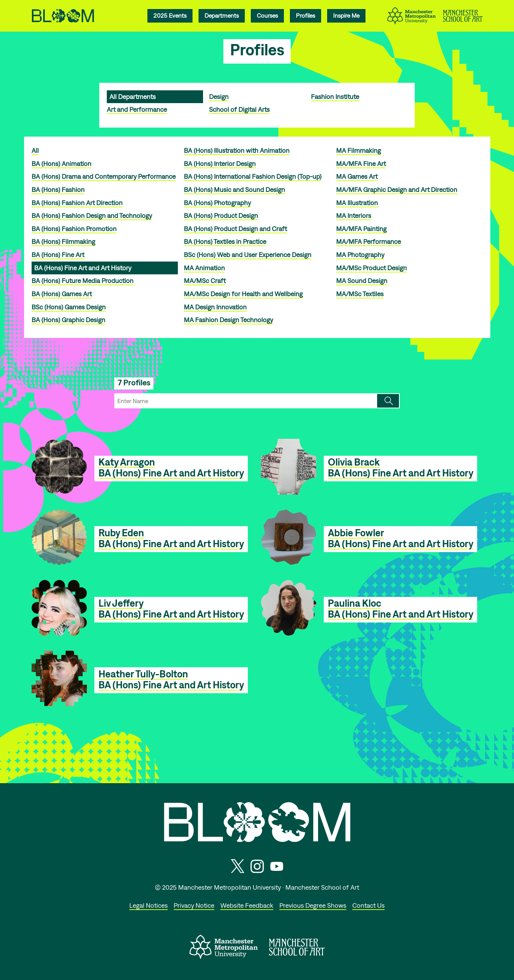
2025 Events (170, 15)
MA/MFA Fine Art (361, 164)
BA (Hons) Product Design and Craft (235, 229)
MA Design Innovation (215, 307)
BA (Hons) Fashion (58, 189)
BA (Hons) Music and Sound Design (234, 189)
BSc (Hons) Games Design (69, 307)
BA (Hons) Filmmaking (63, 241)
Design (219, 97)
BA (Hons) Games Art (62, 294)
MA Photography (360, 255)
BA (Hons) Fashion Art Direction (77, 203)
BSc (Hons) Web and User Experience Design (248, 255)
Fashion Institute (335, 97)
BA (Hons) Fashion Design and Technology (92, 215)
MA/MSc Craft (205, 281)
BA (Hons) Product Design (221, 215)
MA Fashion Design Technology (228, 320)
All (35, 150)
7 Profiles (134, 383)
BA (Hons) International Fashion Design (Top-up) (253, 176)
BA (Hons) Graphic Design (68, 320)
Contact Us (368, 905)
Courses (267, 15)
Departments (222, 15)
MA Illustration (357, 203)
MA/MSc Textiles (360, 294)
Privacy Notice (194, 905)
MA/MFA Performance (368, 241)
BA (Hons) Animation (61, 164)
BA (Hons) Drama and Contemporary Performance (104, 176)
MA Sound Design (362, 281)
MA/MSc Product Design (371, 268)
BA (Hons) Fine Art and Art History (83, 268)
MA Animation (204, 268)
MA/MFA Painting (361, 229)
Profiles (306, 15)
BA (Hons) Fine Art (58, 255)
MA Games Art (357, 176)
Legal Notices (149, 905)
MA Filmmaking (359, 150)
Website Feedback (247, 905)
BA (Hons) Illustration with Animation (237, 150)
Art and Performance (137, 109)
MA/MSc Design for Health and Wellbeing (243, 294)
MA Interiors (354, 215)
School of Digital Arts (239, 109)
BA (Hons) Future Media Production (83, 281)
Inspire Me (346, 15)
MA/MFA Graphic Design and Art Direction (397, 189)
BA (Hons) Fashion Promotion (74, 229)
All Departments (133, 97)
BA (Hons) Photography (217, 203)
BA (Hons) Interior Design (220, 164)
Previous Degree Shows (313, 905)
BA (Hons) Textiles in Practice (225, 241)
